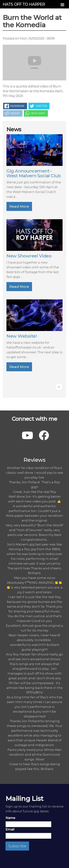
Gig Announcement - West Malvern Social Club (34, 173)
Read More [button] (19, 206)
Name (10, 818)
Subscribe (17, 846)
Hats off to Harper (24, 4)
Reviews (34, 460)
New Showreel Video (29, 256)
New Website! (22, 336)
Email (10, 829)
